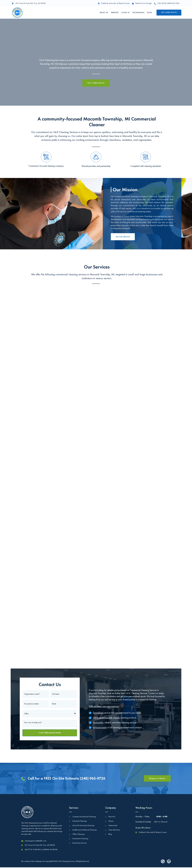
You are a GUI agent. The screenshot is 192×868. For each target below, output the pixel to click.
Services (115, 13)
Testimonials (138, 13)
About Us (104, 13)
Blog (150, 13)
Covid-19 (125, 13)
